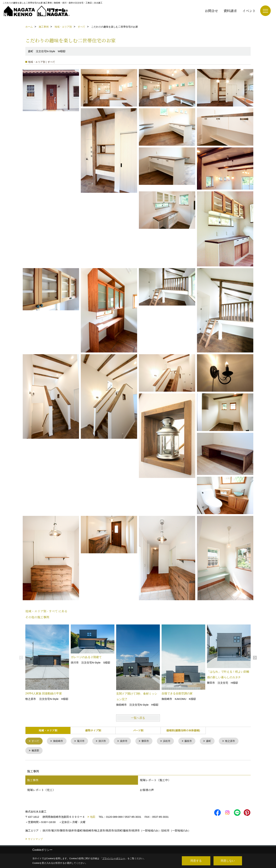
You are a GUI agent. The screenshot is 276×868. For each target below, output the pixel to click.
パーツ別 (138, 730)
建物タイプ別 (93, 730)
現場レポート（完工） (41, 791)
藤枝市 (194, 741)
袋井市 (127, 741)
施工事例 (33, 781)
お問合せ (211, 11)
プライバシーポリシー (114, 858)
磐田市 (149, 741)
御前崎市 (59, 741)
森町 (214, 741)
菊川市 (83, 741)
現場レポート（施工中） (155, 781)
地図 (93, 817)
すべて (36, 741)
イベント (249, 11)
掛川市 (105, 741)
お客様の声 (147, 791)
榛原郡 (36, 751)
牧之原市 (237, 741)
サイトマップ (35, 840)
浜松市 (171, 741)
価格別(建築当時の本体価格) (183, 730)
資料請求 (230, 11)
